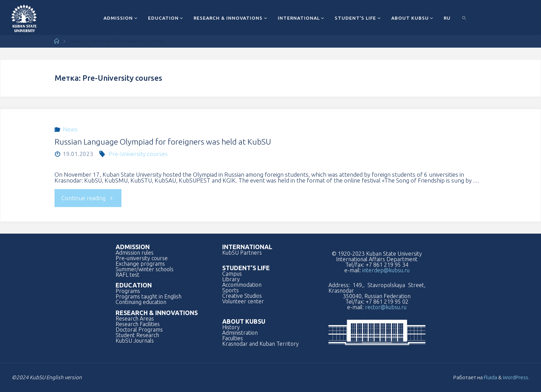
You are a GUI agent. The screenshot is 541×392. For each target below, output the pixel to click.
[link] (464, 18)
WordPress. (516, 377)
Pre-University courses (138, 154)
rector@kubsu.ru (386, 307)
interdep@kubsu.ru (386, 270)
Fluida (490, 377)
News (70, 129)
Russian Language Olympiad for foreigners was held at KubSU (163, 142)
